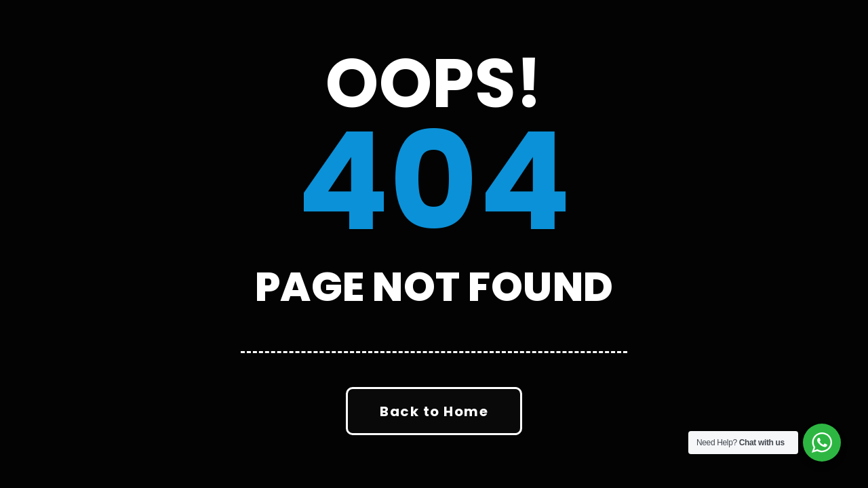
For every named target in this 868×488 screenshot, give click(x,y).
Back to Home (434, 411)
